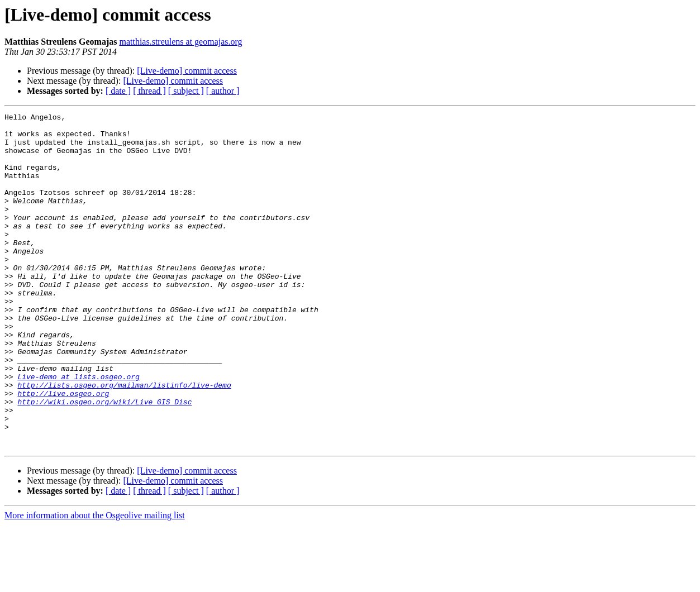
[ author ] (223, 91)
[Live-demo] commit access (187, 71)
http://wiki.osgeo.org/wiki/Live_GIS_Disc (104, 460)
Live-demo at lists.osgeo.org (78, 430)
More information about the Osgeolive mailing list (95, 582)
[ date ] (118, 91)
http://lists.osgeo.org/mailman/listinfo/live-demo (124, 440)
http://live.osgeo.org (63, 450)
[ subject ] (186, 91)
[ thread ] (149, 91)
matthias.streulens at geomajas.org (180, 42)
